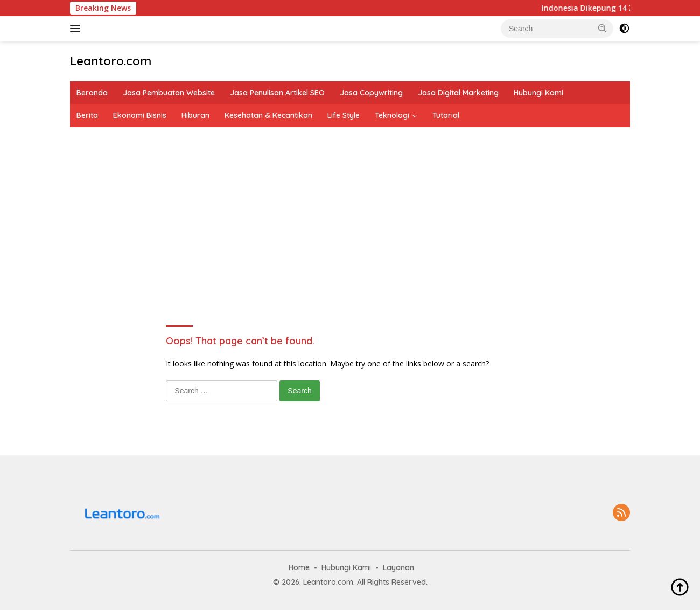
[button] (603, 28)
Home (299, 567)
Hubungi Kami (538, 93)
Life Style (344, 115)
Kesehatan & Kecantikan (268, 115)
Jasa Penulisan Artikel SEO (277, 93)
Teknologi (392, 115)
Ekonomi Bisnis (140, 115)
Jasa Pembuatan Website (169, 93)
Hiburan (195, 115)
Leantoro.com (111, 61)
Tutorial (446, 115)
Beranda (92, 93)
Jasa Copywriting (371, 93)
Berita (87, 115)
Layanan (398, 567)
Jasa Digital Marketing (458, 93)
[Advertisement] (350, 208)
